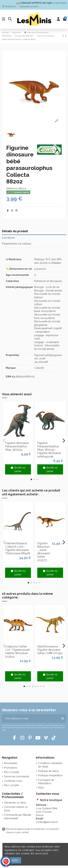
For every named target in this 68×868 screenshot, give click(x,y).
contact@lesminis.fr (47, 822)
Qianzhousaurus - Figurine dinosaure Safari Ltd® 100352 (50, 650)
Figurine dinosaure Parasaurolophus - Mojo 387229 (17, 446)
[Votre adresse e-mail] (30, 719)
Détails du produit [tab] (15, 231)
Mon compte (11, 785)
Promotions (11, 768)
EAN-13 (10, 376)
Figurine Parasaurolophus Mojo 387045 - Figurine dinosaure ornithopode (49, 450)
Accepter (13, 860)
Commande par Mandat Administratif (17, 817)
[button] (31, 479)
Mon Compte (12, 772)
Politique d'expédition (50, 775)
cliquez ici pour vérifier (17, 832)
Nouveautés (11, 763)
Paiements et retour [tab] (17, 244)
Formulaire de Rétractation (46, 782)
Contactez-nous (13, 781)
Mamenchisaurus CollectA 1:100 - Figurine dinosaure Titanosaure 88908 (18, 548)
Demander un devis (29, 6)
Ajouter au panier (18, 469)
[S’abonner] (63, 719)
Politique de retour (48, 771)
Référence (12, 189)
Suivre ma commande (17, 776)
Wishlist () (9, 6)
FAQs (41, 788)
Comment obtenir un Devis (16, 809)
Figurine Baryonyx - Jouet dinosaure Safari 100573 (44, 552)
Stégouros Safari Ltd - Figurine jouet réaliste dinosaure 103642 (17, 652)
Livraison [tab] (8, 238)
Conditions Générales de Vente (50, 765)
